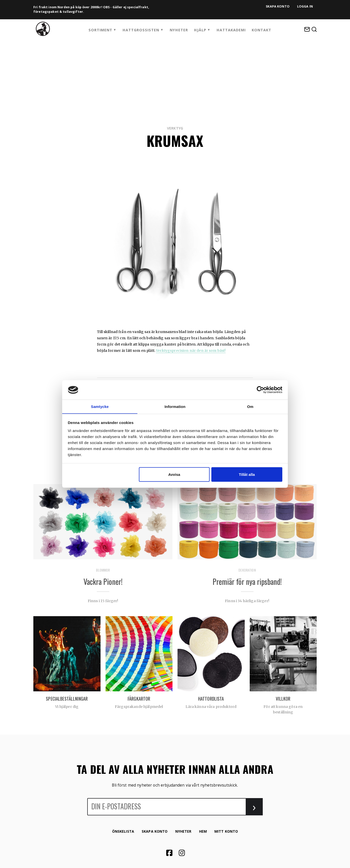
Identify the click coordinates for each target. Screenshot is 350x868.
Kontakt (261, 30)
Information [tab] (175, 406)
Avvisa (174, 474)
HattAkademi (231, 30)
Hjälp (200, 30)
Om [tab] (250, 406)
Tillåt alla (247, 474)
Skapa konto (278, 6)
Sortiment (100, 30)
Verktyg (175, 128)
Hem (203, 831)
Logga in (305, 6)
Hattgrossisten (141, 30)
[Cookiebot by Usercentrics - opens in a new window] (260, 390)
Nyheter (179, 30)
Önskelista (123, 831)
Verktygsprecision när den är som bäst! (191, 351)
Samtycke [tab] (100, 406)
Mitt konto (226, 831)
